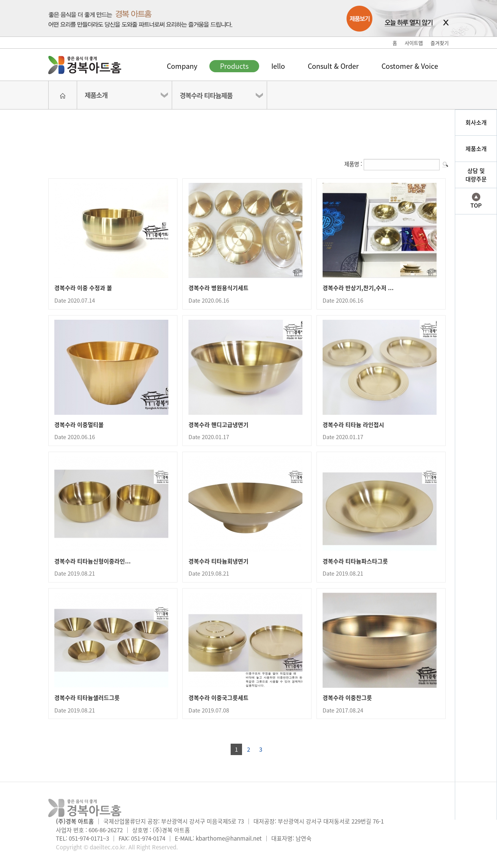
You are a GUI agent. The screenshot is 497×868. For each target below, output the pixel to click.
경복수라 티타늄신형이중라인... (93, 561)
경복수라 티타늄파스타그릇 (355, 561)
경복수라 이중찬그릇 (347, 698)
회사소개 (476, 122)
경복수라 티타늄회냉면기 (218, 561)
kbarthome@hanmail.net (229, 838)
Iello (278, 66)
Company (182, 66)
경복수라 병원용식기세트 (218, 288)
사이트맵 (414, 43)
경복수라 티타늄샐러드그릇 (87, 698)
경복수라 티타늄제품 (206, 95)
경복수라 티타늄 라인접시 (353, 425)
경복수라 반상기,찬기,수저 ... (358, 288)
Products (234, 66)
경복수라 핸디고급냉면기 (218, 425)
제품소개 (96, 95)
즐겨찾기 (440, 43)
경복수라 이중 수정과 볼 (83, 288)
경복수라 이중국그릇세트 (218, 698)
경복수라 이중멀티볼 (79, 425)
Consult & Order (333, 66)
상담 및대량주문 (476, 175)
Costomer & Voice (410, 66)
